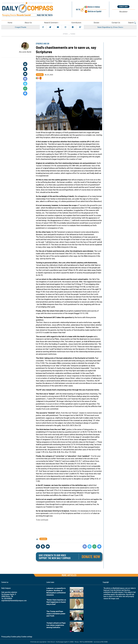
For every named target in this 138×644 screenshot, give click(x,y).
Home (10, 22)
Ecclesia (73, 34)
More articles (69, 575)
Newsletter (123, 12)
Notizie (94, 7)
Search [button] (132, 22)
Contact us (116, 22)
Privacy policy (6, 636)
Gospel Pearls (20, 27)
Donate (96, 22)
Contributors (76, 22)
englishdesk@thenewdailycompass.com (14, 600)
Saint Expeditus (104, 27)
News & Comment (51, 22)
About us (28, 22)
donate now (123, 6)
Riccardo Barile (25, 52)
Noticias (95, 11)
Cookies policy (16, 636)
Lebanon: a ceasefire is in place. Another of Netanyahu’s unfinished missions (56, 591)
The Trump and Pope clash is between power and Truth (56, 613)
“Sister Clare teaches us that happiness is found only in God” (56, 602)
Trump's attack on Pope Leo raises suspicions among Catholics (56, 625)
